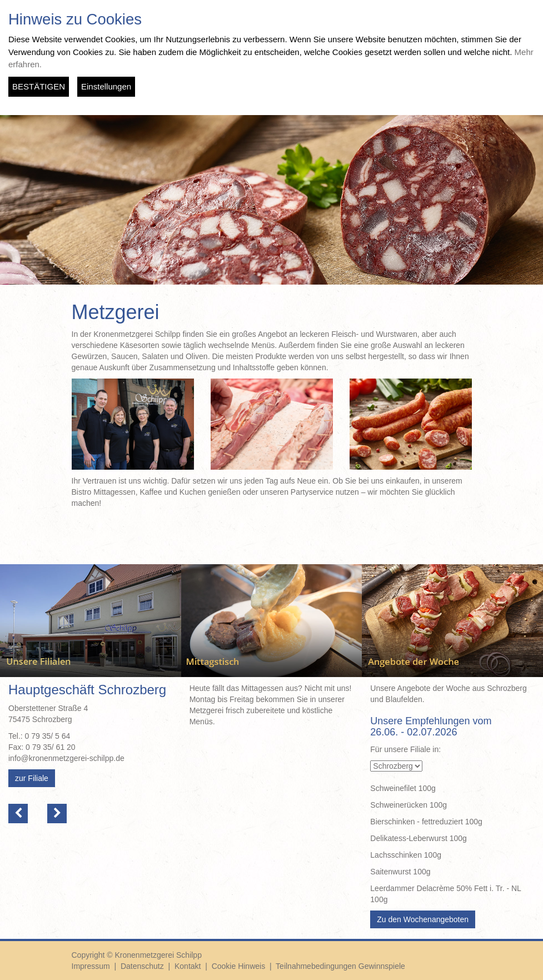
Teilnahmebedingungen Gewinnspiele (340, 966)
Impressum (91, 966)
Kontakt (188, 966)
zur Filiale (32, 778)
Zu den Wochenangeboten (423, 919)
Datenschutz (142, 966)
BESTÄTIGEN (39, 86)
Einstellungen (106, 86)
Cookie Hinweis (238, 966)
